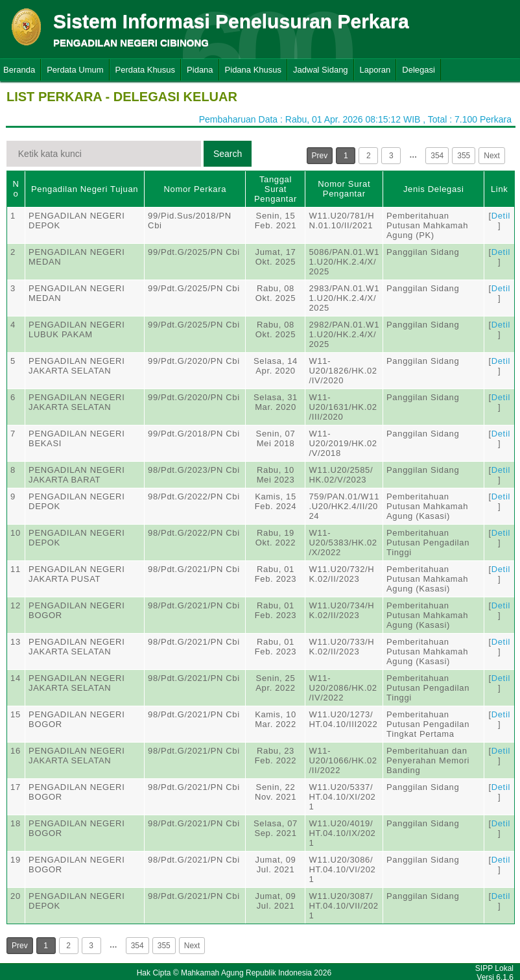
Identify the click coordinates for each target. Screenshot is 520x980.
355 (464, 156)
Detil (501, 216)
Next (492, 156)
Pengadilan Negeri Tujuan (85, 189)
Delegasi (419, 70)
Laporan (375, 70)
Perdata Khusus (146, 70)
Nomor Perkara (195, 189)
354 (437, 156)
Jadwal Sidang (321, 70)
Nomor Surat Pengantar (344, 189)
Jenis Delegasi (434, 189)
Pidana (200, 70)
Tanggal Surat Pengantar (276, 189)
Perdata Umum (75, 70)
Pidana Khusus (253, 70)
